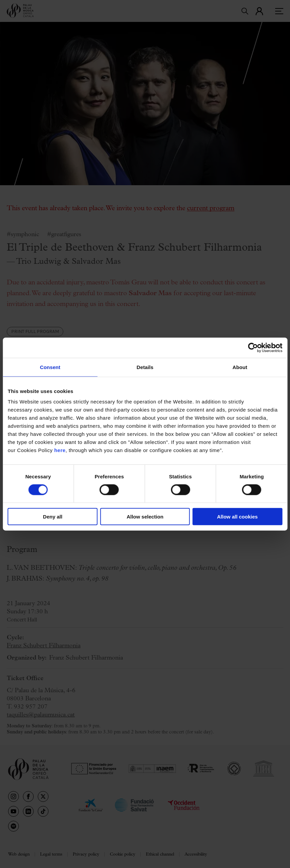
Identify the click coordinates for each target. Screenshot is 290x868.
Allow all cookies (237, 517)
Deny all (53, 517)
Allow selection (145, 517)
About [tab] (240, 367)
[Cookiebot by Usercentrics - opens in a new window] (253, 347)
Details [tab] (145, 367)
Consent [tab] (50, 367)
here (60, 450)
